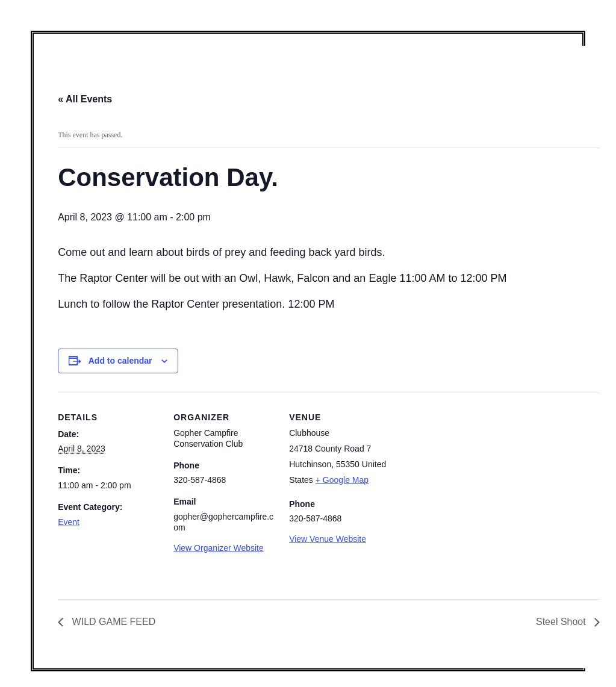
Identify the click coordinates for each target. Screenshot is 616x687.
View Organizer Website (219, 548)
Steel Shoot (562, 622)
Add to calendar (120, 361)
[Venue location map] (468, 475)
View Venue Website (328, 539)
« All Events (85, 99)
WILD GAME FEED (112, 622)
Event (69, 522)
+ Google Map (342, 480)
